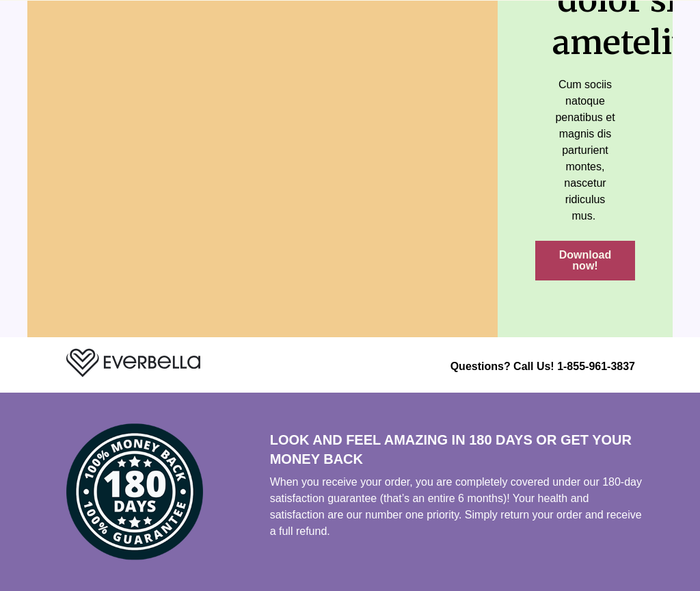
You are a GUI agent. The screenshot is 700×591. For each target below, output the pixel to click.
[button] (585, 261)
